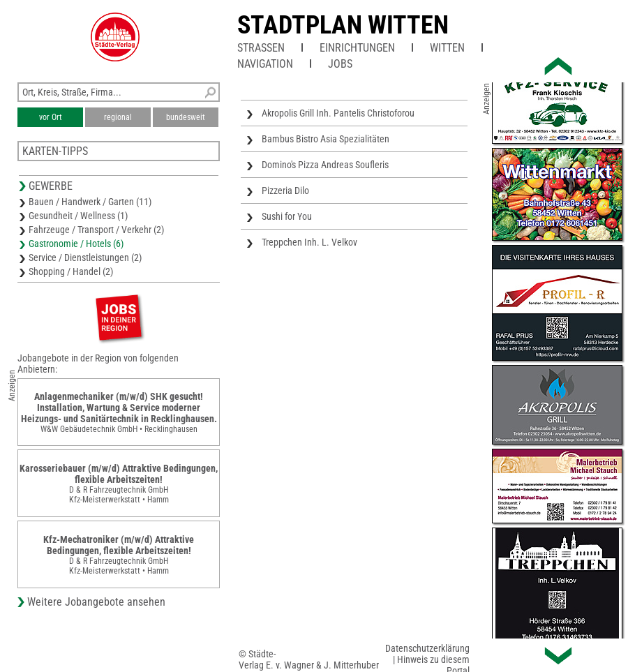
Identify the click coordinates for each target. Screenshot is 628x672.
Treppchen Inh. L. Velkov (309, 242)
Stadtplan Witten (343, 25)
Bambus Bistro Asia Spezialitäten (326, 139)
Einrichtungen (357, 48)
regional (118, 117)
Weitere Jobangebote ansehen (96, 602)
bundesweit (186, 117)
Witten (447, 48)
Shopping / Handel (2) (71, 271)
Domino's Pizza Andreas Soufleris (325, 165)
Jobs (340, 64)
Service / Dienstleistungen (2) (85, 257)
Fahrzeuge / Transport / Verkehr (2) (96, 230)
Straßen (261, 48)
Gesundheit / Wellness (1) (78, 216)
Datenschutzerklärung (427, 648)
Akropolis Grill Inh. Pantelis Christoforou (338, 113)
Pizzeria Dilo (285, 191)
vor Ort (51, 117)
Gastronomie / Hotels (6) (76, 244)
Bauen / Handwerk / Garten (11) (90, 202)
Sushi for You (287, 216)
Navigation (265, 64)
